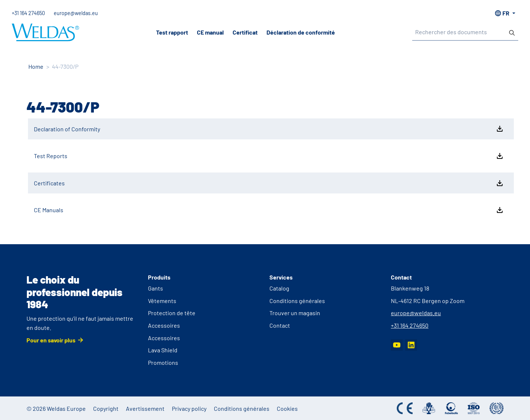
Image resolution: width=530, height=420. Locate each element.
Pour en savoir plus (51, 340)
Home (36, 66)
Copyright (106, 408)
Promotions (163, 362)
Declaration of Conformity (269, 129)
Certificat (245, 32)
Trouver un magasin (295, 313)
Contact (280, 325)
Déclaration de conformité (301, 32)
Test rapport (172, 32)
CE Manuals (269, 210)
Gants (156, 288)
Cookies (287, 408)
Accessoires (164, 325)
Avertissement (145, 408)
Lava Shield (163, 350)
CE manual (210, 32)
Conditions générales (297, 301)
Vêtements (162, 301)
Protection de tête (172, 313)
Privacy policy (189, 408)
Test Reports (269, 156)
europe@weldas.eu (76, 13)
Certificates (269, 183)
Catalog (279, 288)
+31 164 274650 (28, 13)
